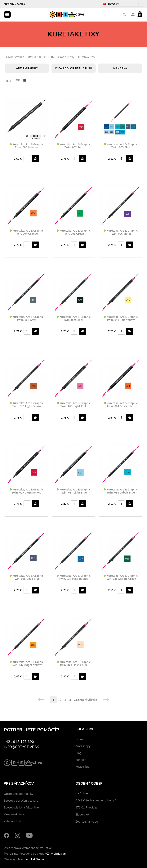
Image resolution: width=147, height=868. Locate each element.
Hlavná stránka (14, 57)
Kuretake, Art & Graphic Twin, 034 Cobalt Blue (121, 491)
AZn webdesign (55, 854)
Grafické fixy (66, 57)
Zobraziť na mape (87, 822)
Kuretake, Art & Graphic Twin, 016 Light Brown (27, 405)
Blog (78, 753)
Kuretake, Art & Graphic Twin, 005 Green (74, 232)
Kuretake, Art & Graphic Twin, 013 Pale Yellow (121, 318)
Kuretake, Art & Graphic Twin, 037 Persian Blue (74, 577)
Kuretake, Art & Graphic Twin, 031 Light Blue (74, 491)
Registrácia (82, 767)
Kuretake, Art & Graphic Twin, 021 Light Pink (74, 405)
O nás (79, 739)
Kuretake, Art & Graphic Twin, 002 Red (74, 146)
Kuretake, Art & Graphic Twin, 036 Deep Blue (27, 577)
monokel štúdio (34, 859)
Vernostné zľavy (14, 814)
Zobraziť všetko (86, 700)
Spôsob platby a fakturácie (21, 807)
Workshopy (83, 746)
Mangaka (120, 68)
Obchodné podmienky (19, 794)
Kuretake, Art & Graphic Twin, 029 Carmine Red (27, 491)
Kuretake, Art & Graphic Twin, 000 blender (27, 146)
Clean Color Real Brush (73, 68)
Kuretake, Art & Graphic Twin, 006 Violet (121, 232)
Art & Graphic (27, 68)
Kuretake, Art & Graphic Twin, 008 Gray (27, 318)
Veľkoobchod (12, 821)
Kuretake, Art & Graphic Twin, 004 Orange (27, 232)
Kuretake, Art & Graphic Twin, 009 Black (74, 318)
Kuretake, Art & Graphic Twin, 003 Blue (121, 146)
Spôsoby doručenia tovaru (21, 800)
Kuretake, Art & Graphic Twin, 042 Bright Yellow (27, 664)
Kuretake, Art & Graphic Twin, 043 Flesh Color (74, 664)
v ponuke (15, 4)
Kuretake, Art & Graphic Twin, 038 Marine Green (121, 577)
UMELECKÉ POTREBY (41, 57)
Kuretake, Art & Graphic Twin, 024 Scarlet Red (121, 405)
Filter (13, 81)
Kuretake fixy (87, 57)
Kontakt (80, 760)
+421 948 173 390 (19, 742)
